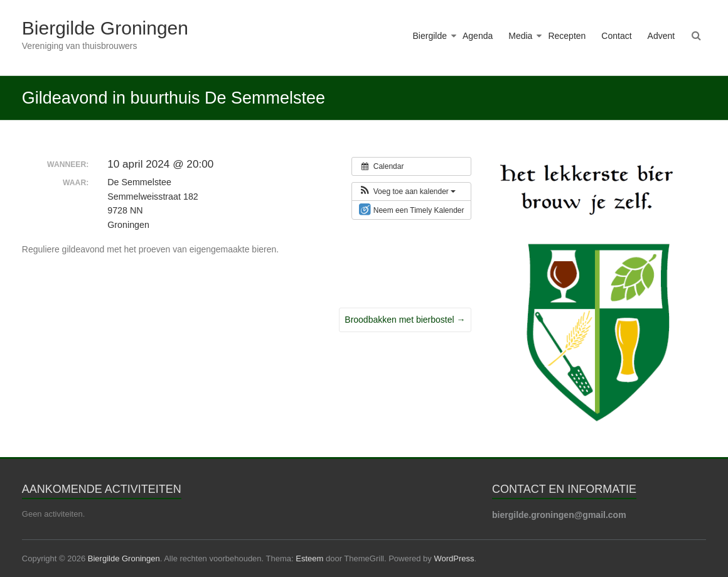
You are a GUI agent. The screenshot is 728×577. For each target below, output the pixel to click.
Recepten (567, 36)
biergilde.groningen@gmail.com (559, 515)
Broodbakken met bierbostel (405, 320)
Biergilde (430, 36)
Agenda (478, 36)
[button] (407, 191)
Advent (661, 36)
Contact (616, 36)
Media (520, 36)
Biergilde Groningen (105, 28)
